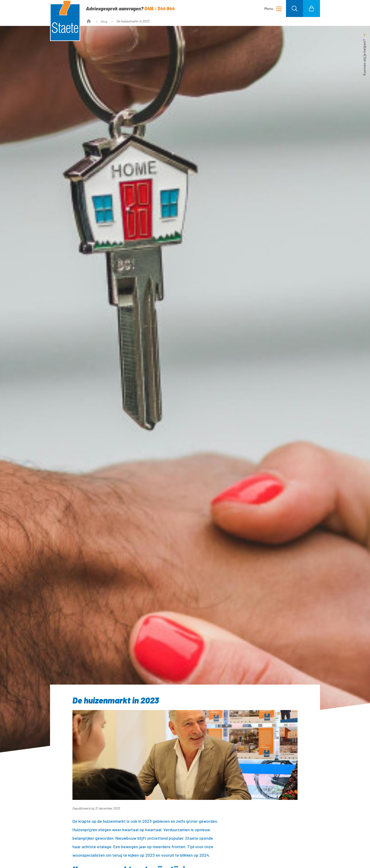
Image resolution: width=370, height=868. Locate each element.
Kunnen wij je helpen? (364, 57)
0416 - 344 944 (160, 8)
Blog (104, 21)
